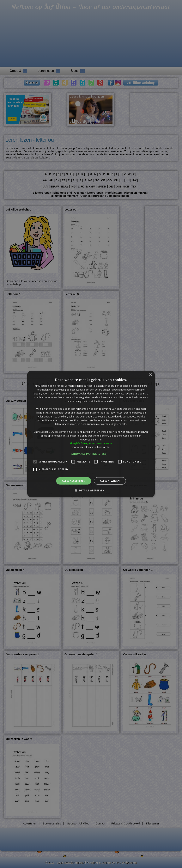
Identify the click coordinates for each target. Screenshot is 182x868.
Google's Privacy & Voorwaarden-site (91, 443)
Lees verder (104, 447)
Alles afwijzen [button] (110, 481)
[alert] (91, 434)
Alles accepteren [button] (74, 481)
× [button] (150, 375)
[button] (91, 454)
